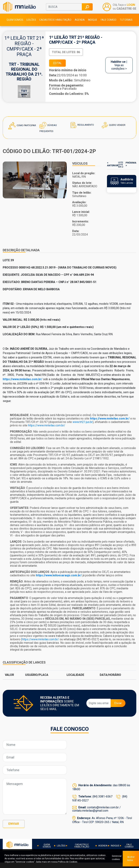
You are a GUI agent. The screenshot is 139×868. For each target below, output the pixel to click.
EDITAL (59, 70)
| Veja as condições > (119, 72)
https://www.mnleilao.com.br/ (47, 433)
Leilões (31, 26)
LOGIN (131, 8)
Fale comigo (109, 26)
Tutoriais (126, 26)
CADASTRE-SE (126, 11)
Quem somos (15, 26)
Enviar (118, 711)
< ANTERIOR (112, 171)
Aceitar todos (131, 859)
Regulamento (82, 133)
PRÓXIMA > (132, 171)
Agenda (80, 26)
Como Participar (22, 133)
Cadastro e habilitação (55, 26)
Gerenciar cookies (114, 859)
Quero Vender (113, 133)
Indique (93, 26)
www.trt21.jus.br (83, 429)
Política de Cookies (78, 862)
